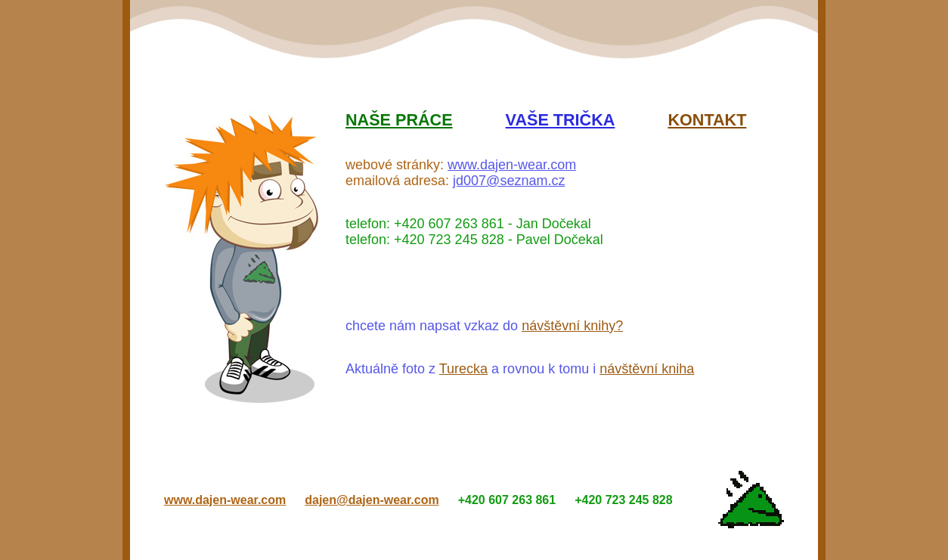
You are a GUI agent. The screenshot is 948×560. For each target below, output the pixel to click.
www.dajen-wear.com (512, 165)
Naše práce (399, 120)
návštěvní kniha (647, 369)
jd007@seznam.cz (509, 181)
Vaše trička (561, 120)
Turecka (463, 369)
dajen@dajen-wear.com (372, 500)
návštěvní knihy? (572, 326)
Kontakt (707, 120)
